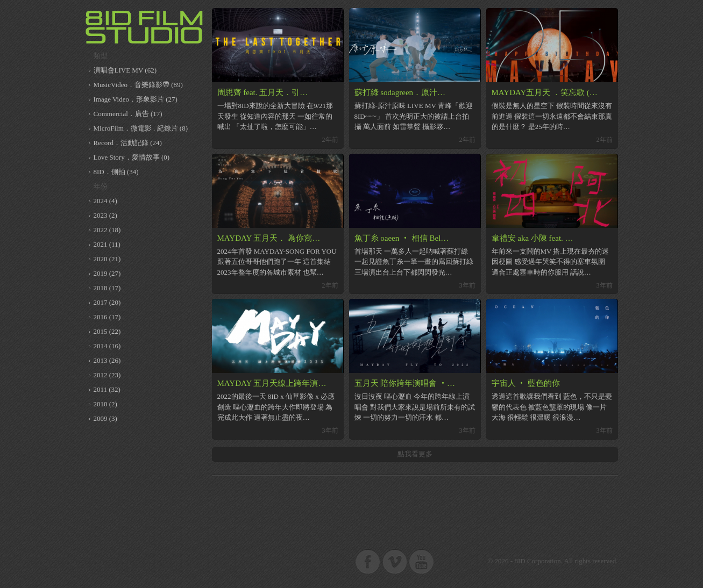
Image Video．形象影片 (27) (136, 99)
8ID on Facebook (368, 561)
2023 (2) (105, 215)
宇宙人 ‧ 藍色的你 (526, 383)
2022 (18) (107, 230)
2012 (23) (107, 375)
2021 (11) (107, 244)
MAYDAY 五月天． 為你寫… (269, 238)
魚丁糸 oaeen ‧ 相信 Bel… (402, 238)
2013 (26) (107, 360)
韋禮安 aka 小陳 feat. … (532, 238)
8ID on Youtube (422, 561)
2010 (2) (105, 404)
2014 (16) (107, 346)
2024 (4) (105, 201)
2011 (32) (107, 389)
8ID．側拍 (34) (116, 172)
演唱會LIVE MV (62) (125, 70)
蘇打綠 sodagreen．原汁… (400, 92)
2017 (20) (107, 302)
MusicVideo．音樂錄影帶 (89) (138, 85)
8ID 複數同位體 (145, 27)
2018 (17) (107, 288)
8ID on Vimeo (395, 561)
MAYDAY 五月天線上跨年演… (272, 383)
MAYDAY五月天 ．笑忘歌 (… (545, 92)
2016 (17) (107, 317)
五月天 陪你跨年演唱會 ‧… (405, 383)
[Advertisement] (415, 507)
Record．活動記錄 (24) (128, 143)
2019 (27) (107, 273)
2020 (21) (107, 259)
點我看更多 (415, 454)
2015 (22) (107, 331)
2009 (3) (105, 418)
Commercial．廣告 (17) (128, 114)
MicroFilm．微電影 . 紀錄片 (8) (141, 128)
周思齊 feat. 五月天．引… (263, 92)
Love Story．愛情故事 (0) (132, 157)
